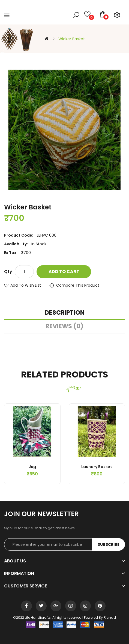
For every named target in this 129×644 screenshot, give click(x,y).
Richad (110, 617)
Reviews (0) (64, 326)
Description (65, 313)
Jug (32, 467)
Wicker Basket (72, 39)
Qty (8, 272)
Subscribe (109, 544)
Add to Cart (64, 272)
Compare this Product (78, 285)
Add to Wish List (26, 285)
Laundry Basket (97, 467)
